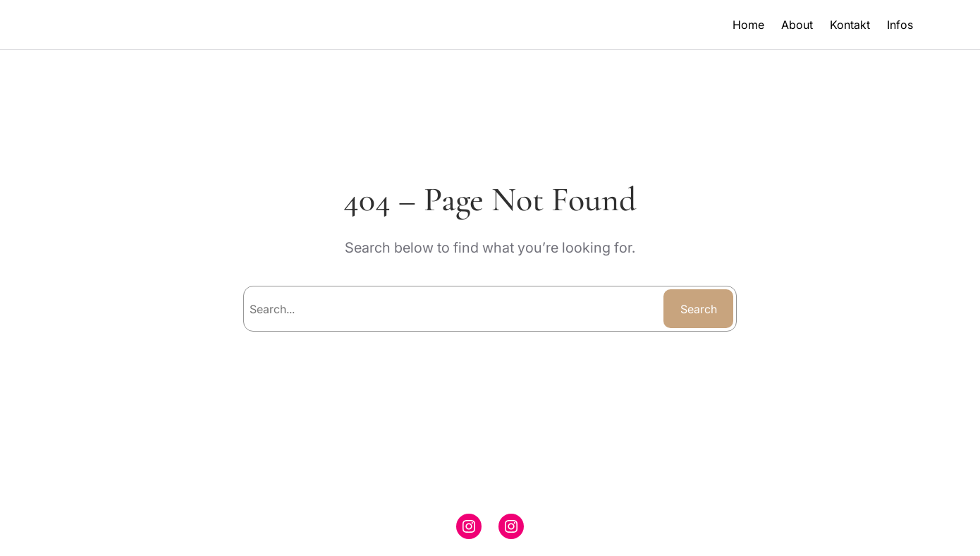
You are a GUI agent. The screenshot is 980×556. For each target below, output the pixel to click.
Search (699, 309)
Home (748, 25)
